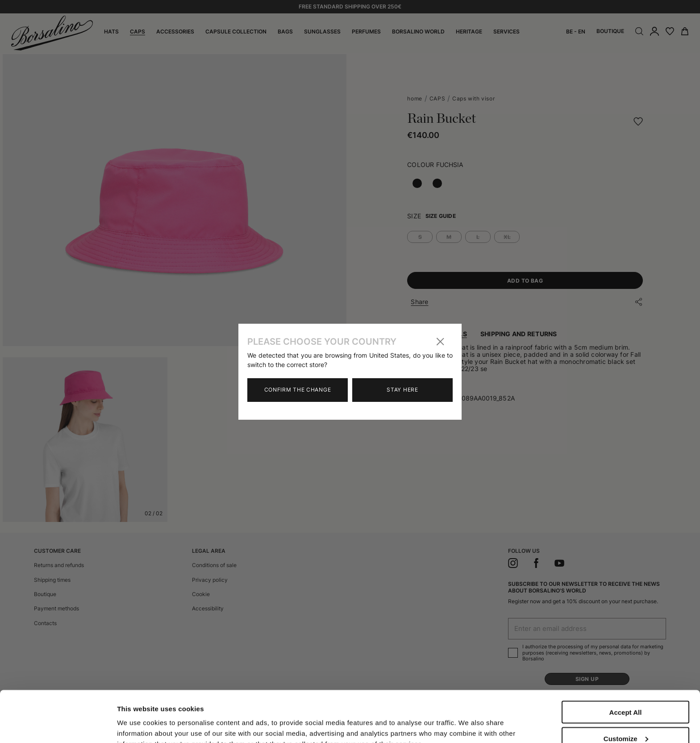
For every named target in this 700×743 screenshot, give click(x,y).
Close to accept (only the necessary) (625, 717)
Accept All (626, 661)
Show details (138, 717)
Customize (626, 687)
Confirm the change (298, 390)
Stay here (402, 390)
